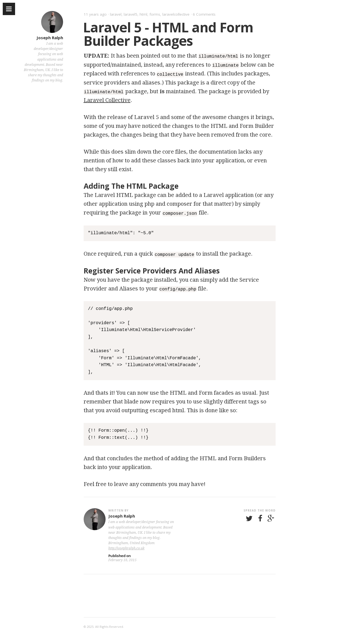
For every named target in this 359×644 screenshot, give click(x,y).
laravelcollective (176, 14)
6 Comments (204, 14)
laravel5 (131, 14)
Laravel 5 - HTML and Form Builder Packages (168, 34)
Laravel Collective (107, 100)
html (143, 14)
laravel (116, 14)
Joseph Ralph (50, 38)
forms (155, 14)
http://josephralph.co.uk (126, 547)
